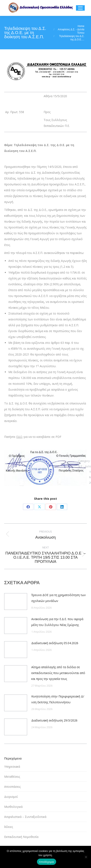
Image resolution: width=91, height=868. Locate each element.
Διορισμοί (11, 797)
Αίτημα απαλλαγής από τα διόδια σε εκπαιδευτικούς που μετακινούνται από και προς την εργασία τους (58, 673)
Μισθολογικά (13, 807)
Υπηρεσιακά (12, 767)
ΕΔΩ (19, 437)
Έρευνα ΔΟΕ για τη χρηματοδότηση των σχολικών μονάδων (59, 598)
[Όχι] (86, 857)
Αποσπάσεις (12, 787)
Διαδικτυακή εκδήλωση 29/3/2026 (54, 720)
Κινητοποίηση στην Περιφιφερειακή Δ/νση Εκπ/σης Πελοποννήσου (58, 699)
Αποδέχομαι (47, 862)
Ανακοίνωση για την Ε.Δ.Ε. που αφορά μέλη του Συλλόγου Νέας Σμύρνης (57, 622)
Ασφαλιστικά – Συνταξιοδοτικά (25, 817)
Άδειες (9, 827)
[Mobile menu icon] (80, 8)
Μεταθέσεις (12, 777)
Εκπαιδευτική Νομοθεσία (21, 837)
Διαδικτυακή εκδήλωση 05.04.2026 (55, 643)
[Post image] (16, 602)
